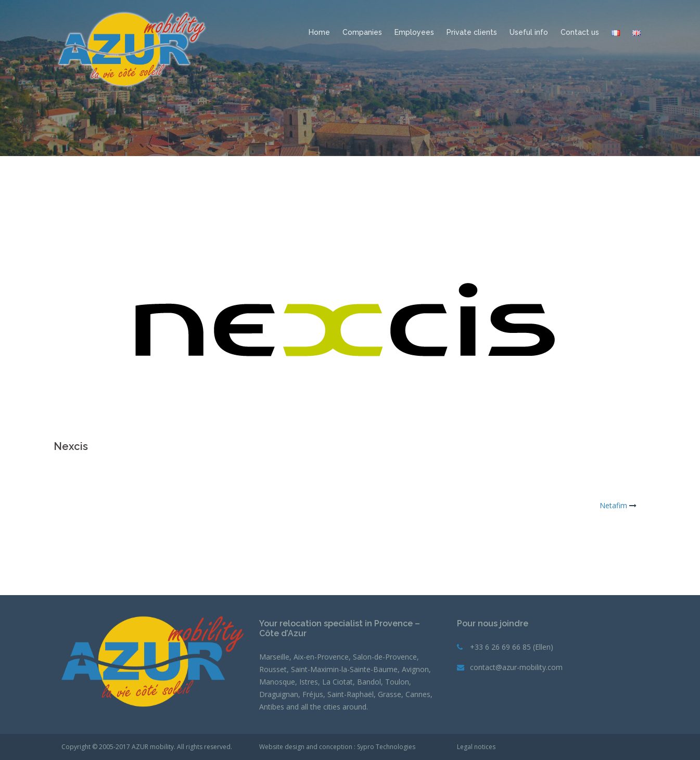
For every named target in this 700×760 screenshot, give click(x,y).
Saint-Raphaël (351, 694)
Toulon (397, 682)
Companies (362, 32)
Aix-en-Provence (321, 657)
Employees (414, 32)
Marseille (274, 657)
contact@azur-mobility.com (516, 667)
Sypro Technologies (386, 747)
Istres (309, 682)
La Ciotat (338, 682)
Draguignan (279, 694)
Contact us (580, 32)
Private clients (472, 32)
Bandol (369, 682)
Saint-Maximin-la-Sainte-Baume (344, 669)
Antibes (272, 707)
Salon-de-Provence (385, 657)
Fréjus (313, 694)
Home (319, 32)
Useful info (529, 32)
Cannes (418, 694)
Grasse (390, 694)
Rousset (273, 669)
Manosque (277, 682)
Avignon (415, 669)
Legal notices (476, 747)
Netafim (613, 505)
